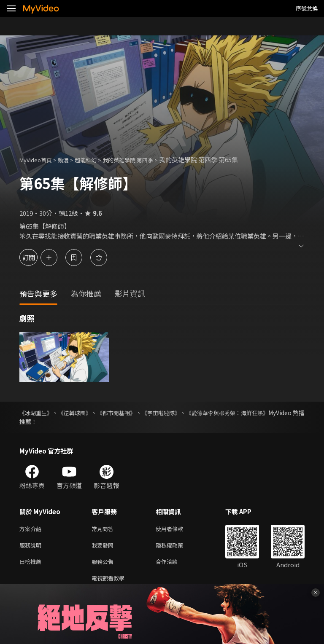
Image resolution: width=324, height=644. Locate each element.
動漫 (70, 160)
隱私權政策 (177, 547)
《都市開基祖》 (132, 413)
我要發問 (104, 547)
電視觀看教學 (111, 582)
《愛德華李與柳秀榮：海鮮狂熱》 (260, 413)
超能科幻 (95, 160)
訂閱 (36, 257)
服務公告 (104, 565)
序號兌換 (307, 8)
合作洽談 (173, 565)
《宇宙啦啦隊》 (185, 413)
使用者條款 (177, 529)
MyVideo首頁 (39, 160)
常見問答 (104, 529)
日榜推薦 (32, 565)
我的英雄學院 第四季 (143, 160)
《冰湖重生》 (37, 413)
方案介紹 (32, 529)
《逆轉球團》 (84, 413)
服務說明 (32, 547)
